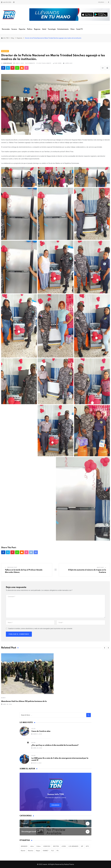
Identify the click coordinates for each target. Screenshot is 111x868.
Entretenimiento (63, 29)
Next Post (100, 567)
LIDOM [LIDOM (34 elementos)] (64, 846)
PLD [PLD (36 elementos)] (53, 851)
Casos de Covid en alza (41, 731)
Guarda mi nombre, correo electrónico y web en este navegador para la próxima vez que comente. (40, 629)
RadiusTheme (69, 864)
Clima (72, 29)
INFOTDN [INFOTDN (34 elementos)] (56, 846)
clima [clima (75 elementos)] (32, 846)
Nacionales (6, 29)
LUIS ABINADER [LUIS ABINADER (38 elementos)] (73, 846)
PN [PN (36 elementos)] (57, 851)
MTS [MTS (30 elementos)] (87, 846)
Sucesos (14, 29)
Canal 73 (79, 29)
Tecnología (52, 29)
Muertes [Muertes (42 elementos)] (31, 851)
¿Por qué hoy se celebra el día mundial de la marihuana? (55, 745)
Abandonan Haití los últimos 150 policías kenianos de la (24, 701)
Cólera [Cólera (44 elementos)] (38, 846)
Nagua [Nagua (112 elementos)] (38, 851)
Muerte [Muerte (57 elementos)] (23, 851)
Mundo (3, 698)
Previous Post (12, 567)
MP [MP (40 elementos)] (82, 846)
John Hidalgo (7, 63)
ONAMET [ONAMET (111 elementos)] (46, 851)
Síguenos (55, 805)
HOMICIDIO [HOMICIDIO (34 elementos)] (47, 846)
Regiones (37, 29)
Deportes (22, 29)
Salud (44, 29)
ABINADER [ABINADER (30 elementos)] (24, 846)
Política (30, 29)
